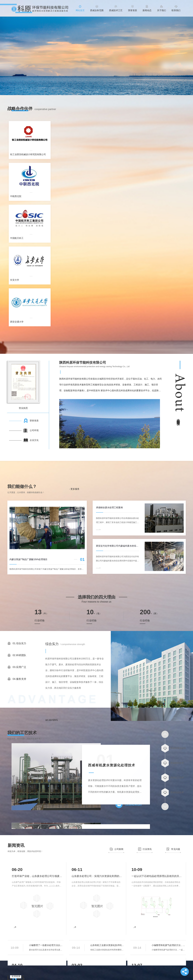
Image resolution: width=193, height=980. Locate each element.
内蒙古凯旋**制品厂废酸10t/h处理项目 (28, 559)
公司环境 (34, 430)
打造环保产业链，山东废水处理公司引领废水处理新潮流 (37, 876)
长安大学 (15, 280)
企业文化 (34, 440)
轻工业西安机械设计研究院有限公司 (28, 154)
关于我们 (162, 10)
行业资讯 (147, 849)
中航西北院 (16, 196)
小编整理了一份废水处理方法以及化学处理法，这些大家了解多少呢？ (46, 945)
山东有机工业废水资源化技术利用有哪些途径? (108, 945)
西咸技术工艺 (116, 10)
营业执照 (23, 408)
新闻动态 (147, 10)
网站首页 (80, 10)
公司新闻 (119, 849)
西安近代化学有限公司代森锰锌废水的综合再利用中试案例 (117, 546)
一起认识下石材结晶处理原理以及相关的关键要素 (157, 876)
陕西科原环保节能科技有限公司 (83, 362)
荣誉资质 (133, 10)
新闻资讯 (16, 845)
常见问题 (176, 849)
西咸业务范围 (97, 10)
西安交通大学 (17, 322)
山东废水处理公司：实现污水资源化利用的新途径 (97, 876)
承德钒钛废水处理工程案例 (109, 507)
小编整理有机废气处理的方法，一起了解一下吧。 (169, 945)
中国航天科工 (17, 238)
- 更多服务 (74, 489)
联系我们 (176, 10)
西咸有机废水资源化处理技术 (112, 765)
